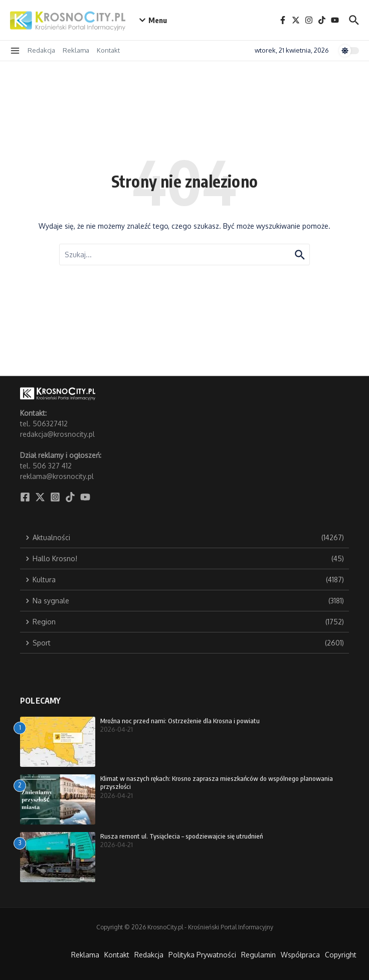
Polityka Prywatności (202, 955)
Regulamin (258, 955)
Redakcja (41, 50)
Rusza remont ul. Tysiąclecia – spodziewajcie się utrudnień (181, 836)
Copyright (341, 955)
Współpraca (300, 955)
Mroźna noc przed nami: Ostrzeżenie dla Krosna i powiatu (180, 721)
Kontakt (108, 50)
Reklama (76, 50)
